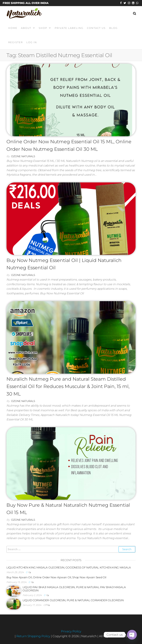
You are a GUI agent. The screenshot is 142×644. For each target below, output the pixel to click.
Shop (43, 28)
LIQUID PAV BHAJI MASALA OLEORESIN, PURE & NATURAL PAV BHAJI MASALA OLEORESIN (74, 589)
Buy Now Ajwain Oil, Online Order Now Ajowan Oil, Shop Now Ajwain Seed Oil (56, 577)
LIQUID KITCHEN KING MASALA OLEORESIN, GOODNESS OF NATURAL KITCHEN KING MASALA (69, 567)
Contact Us (96, 28)
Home (13, 28)
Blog (113, 28)
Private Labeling (69, 28)
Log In (32, 42)
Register (16, 42)
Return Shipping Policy (34, 636)
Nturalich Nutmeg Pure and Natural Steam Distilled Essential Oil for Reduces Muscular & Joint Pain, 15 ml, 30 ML (68, 386)
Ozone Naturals (23, 156)
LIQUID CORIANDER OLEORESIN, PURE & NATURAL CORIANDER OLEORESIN (73, 600)
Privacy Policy (71, 631)
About (26, 28)
